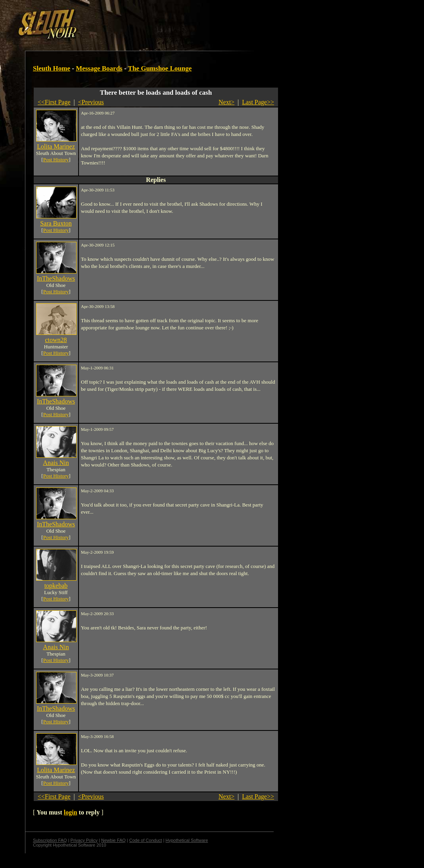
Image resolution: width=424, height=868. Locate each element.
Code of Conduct (146, 840)
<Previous (91, 102)
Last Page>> (258, 102)
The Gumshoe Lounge (160, 68)
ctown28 (56, 340)
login (71, 812)
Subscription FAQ (50, 840)
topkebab (56, 586)
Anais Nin (56, 463)
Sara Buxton (56, 223)
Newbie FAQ (113, 840)
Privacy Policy (84, 840)
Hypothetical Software (187, 840)
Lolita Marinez (56, 146)
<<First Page (54, 102)
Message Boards (99, 68)
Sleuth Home (52, 68)
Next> (226, 102)
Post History (56, 160)
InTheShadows (56, 278)
